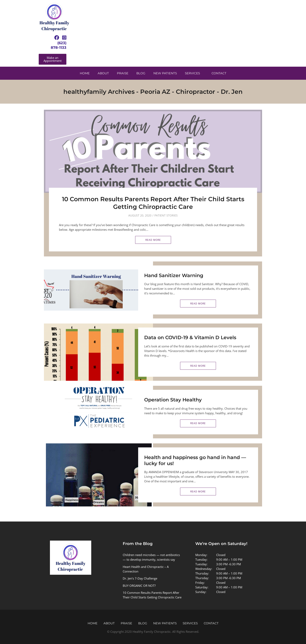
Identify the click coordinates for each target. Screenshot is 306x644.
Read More (153, 240)
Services (192, 73)
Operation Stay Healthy (173, 400)
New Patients (165, 73)
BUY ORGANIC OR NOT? (139, 586)
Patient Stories (166, 215)
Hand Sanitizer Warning (174, 275)
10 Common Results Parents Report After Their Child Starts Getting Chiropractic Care (153, 203)
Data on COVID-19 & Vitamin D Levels (190, 337)
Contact (219, 73)
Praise (123, 73)
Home (85, 73)
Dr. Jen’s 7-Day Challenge (140, 578)
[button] (53, 59)
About (103, 73)
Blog (141, 73)
